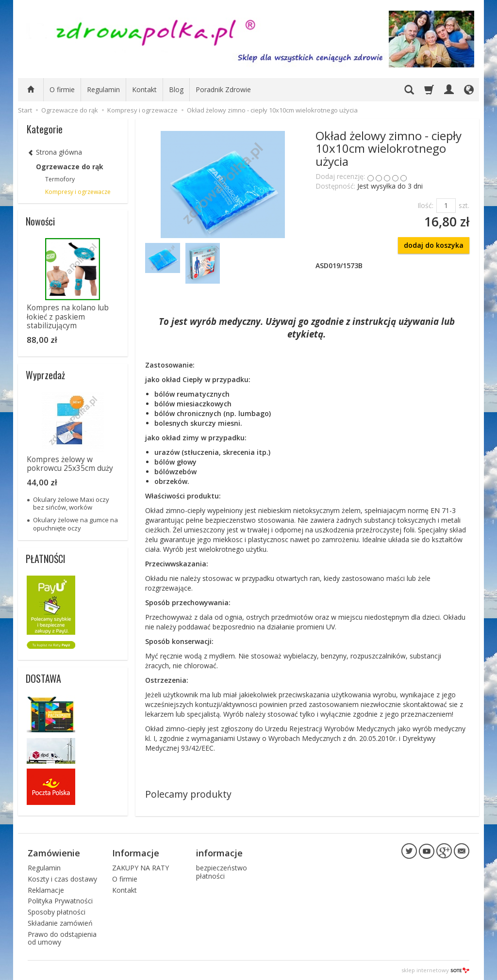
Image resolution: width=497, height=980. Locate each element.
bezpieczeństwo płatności (222, 872)
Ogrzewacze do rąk (70, 167)
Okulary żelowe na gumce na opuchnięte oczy (75, 524)
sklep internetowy (435, 970)
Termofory (60, 179)
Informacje (136, 853)
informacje (219, 853)
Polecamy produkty (188, 794)
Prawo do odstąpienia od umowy (62, 938)
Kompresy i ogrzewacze (78, 192)
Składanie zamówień (60, 923)
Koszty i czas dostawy (62, 879)
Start (25, 110)
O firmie (62, 89)
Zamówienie (54, 853)
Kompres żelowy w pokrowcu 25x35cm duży (70, 464)
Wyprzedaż (45, 375)
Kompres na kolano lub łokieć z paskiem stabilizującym (68, 317)
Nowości (40, 221)
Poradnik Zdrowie (223, 89)
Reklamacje (46, 890)
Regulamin (103, 89)
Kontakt (144, 89)
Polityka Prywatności (60, 901)
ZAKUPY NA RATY (141, 868)
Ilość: (425, 205)
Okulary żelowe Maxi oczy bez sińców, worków (71, 503)
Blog (176, 89)
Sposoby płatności (57, 912)
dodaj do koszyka (434, 245)
